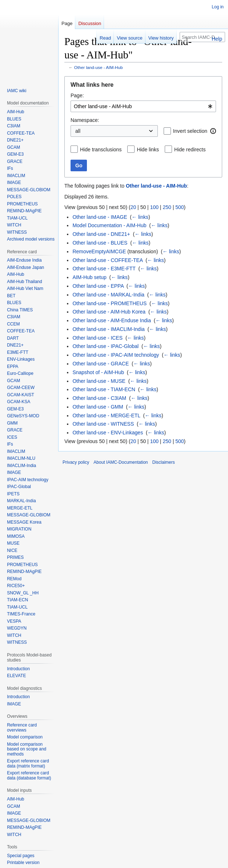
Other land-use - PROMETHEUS (109, 303)
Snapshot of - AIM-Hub (98, 372)
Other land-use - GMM (98, 407)
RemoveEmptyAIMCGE (99, 251)
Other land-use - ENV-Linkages (108, 433)
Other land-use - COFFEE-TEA (107, 260)
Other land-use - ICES (97, 338)
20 (133, 207)
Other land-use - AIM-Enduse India (112, 320)
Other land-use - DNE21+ (101, 234)
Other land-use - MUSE (99, 381)
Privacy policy (76, 462)
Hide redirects (190, 150)
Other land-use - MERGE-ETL (106, 415)
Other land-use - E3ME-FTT (104, 269)
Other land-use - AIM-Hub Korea (109, 312)
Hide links (148, 150)
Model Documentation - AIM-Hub (109, 225)
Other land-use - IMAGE (100, 217)
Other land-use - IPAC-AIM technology (116, 355)
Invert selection (190, 131)
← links (140, 217)
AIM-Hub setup (89, 277)
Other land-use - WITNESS (103, 424)
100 (154, 207)
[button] (213, 131)
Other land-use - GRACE (101, 364)
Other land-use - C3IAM (99, 398)
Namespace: (85, 120)
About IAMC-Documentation (121, 462)
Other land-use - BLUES (100, 243)
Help (217, 39)
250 (167, 207)
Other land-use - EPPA (98, 286)
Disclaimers (164, 462)
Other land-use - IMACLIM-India (108, 329)
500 (179, 207)
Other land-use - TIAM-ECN (104, 389)
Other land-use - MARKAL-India (108, 295)
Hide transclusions (101, 150)
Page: (77, 95)
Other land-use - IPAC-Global (105, 346)
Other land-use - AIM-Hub (99, 67)
